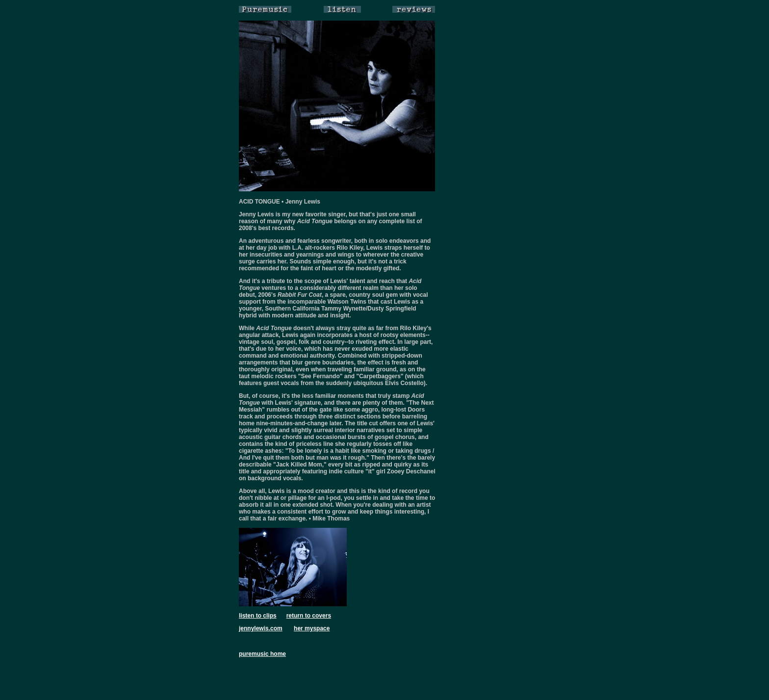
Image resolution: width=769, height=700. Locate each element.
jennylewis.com (261, 628)
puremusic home (262, 654)
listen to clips (258, 616)
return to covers (309, 616)
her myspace (312, 628)
